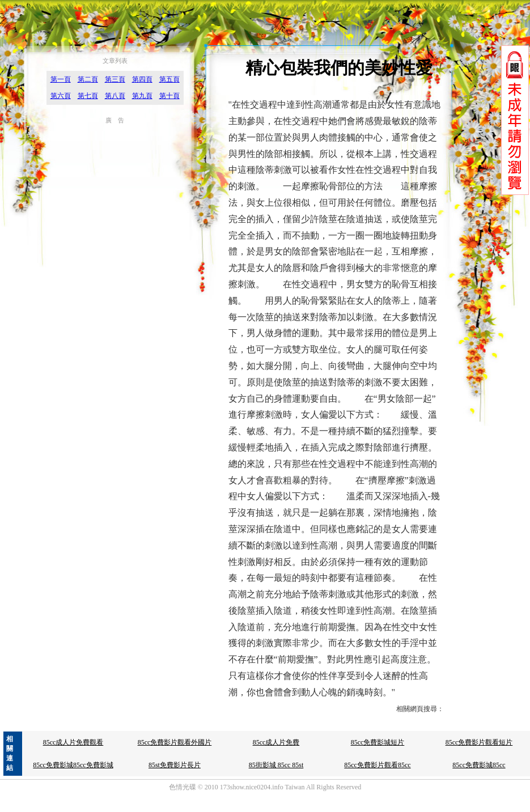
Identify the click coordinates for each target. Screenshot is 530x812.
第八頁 (115, 96)
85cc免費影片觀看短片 (479, 742)
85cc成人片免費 (276, 742)
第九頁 (142, 96)
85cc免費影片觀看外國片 (175, 742)
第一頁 (61, 79)
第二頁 (88, 79)
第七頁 (88, 96)
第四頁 (142, 79)
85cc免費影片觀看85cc (377, 765)
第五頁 (169, 79)
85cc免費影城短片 (378, 742)
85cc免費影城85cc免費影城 (73, 765)
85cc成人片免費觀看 (73, 742)
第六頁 (61, 96)
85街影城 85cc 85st (276, 765)
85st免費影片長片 (175, 765)
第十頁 (169, 96)
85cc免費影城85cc (479, 765)
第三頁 (115, 79)
